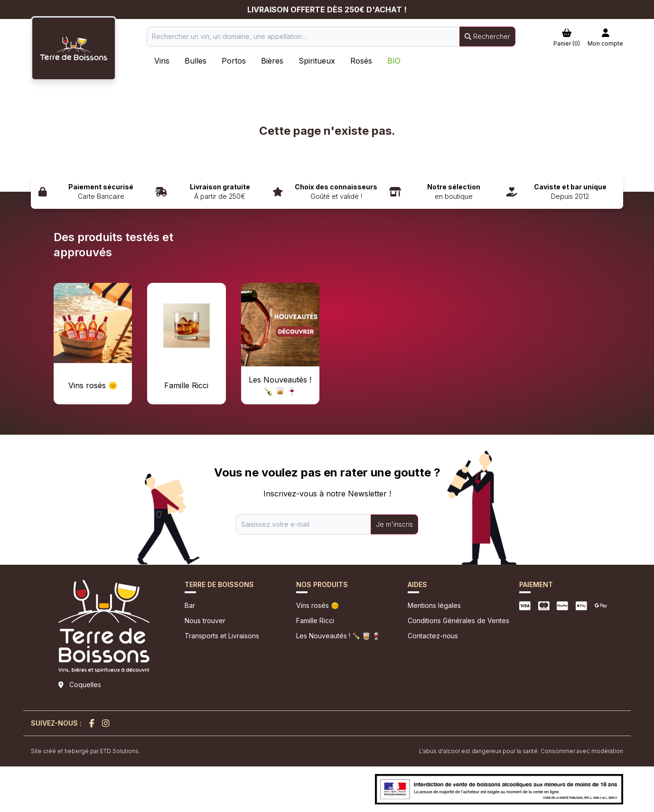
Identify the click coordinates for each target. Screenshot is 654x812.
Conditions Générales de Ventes (458, 621)
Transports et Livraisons (222, 636)
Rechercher (487, 36)
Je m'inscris (394, 524)
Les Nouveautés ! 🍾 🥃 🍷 (338, 636)
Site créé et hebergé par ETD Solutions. (85, 751)
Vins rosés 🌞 (318, 605)
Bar (190, 605)
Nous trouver (205, 621)
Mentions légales (434, 605)
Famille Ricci (315, 621)
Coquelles (85, 685)
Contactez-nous (433, 636)
